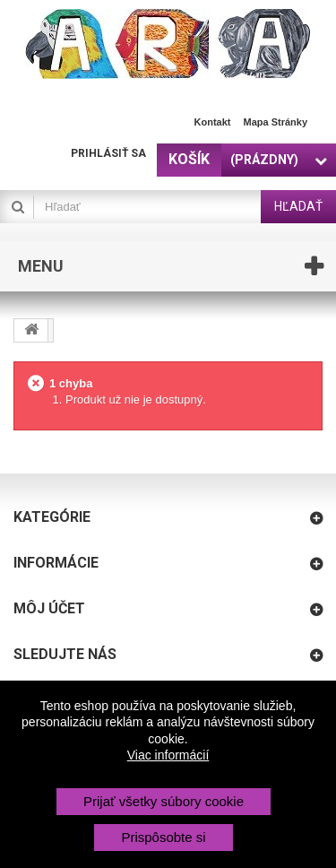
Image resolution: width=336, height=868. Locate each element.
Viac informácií (168, 755)
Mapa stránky (275, 122)
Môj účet (49, 608)
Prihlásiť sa (108, 153)
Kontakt (213, 122)
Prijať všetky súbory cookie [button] (164, 801)
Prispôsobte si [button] (163, 837)
